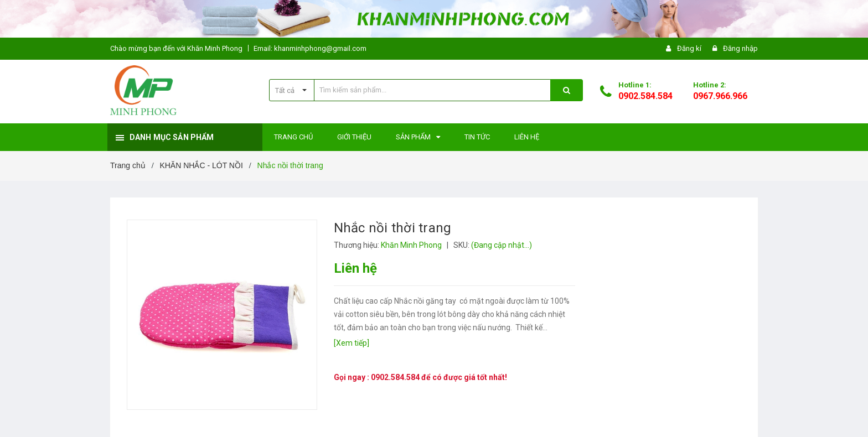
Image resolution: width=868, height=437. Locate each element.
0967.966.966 (720, 96)
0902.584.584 (645, 96)
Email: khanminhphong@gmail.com (310, 48)
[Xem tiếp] (352, 343)
